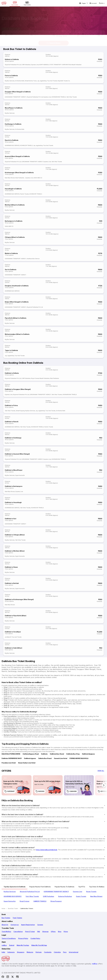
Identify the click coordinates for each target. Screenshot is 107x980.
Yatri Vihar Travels (72, 97)
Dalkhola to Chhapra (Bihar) (15, 535)
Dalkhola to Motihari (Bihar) (15, 551)
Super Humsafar (20, 475)
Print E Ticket (30, 932)
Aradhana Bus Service (33, 259)
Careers (40, 925)
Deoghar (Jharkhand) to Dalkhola (17, 286)
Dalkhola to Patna (11, 405)
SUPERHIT (10, 791)
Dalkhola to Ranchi (12, 422)
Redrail (12, 945)
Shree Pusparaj (20, 411)
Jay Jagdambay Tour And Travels (47, 81)
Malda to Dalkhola (11, 253)
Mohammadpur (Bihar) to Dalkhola (17, 334)
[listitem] (5, 778)
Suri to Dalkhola (11, 270)
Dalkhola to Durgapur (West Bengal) (18, 389)
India (3, 952)
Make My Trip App (23, 945)
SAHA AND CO (38, 178)
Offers (53, 932)
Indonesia (11, 952)
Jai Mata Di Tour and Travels (13, 637)
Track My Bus (6, 932)
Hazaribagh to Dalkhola (13, 189)
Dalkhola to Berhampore (14, 486)
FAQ (38, 932)
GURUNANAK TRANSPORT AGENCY (15, 97)
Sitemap (45, 932)
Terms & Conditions (9, 938)
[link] (17, 785)
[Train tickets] (27, 3)
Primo (66, 932)
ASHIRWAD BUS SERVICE (12, 145)
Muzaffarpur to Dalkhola (14, 108)
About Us (5, 925)
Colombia (57, 952)
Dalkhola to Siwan (11, 567)
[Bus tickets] (15, 3)
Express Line (35, 65)
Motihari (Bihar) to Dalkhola (15, 205)
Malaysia (30, 952)
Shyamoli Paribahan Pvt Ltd (13, 65)
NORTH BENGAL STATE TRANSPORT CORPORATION (55, 65)
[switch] (100, 33)
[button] (15, 33)
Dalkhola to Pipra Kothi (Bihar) (16, 616)
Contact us (15, 925)
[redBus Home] (4, 3)
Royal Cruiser (35, 378)
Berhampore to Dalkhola (14, 221)
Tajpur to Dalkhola (11, 350)
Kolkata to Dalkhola (12, 59)
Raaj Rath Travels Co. (64, 81)
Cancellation (18, 932)
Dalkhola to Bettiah (12, 583)
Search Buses (53, 41)
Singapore (21, 952)
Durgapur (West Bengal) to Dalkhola (18, 92)
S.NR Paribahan (26, 65)
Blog (60, 932)
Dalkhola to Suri (11, 519)
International (74, 952)
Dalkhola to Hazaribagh (13, 502)
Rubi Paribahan (20, 178)
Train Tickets (17, 918)
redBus (4, 945)
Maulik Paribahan (76, 65)
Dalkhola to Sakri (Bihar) (13, 648)
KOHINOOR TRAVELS (26, 145)
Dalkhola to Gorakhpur (13, 632)
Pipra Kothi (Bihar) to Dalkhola (16, 318)
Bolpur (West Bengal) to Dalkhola (17, 302)
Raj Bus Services (10, 81)
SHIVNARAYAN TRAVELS (59, 97)
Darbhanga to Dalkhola (13, 124)
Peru (65, 952)
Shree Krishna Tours (31, 81)
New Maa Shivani (10, 178)
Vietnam (39, 952)
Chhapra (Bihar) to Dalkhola (15, 237)
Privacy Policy (23, 938)
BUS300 (40, 791)
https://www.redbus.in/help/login (47, 850)
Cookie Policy (35, 938)
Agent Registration (28, 925)
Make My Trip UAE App (39, 945)
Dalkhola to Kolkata (12, 373)
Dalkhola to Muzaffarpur (14, 470)
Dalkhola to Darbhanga (13, 438)
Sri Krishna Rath (20, 81)
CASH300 (72, 791)
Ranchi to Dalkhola (12, 140)
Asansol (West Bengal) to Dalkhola (17, 156)
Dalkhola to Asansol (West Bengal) (17, 454)
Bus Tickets (6, 918)
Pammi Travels (24, 194)
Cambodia (48, 952)
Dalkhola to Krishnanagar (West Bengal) (19, 599)
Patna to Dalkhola (11, 76)
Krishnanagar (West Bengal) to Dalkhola (19, 173)
